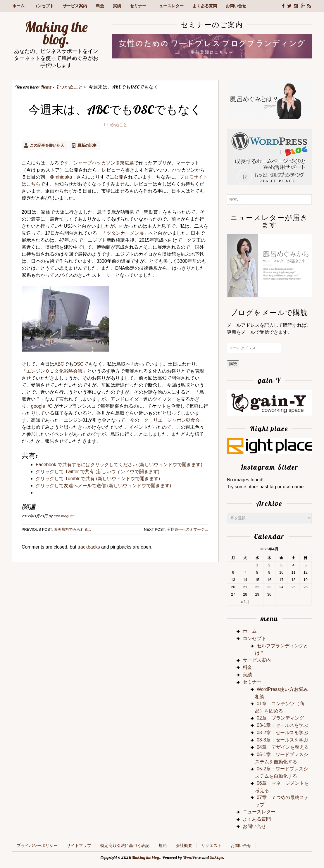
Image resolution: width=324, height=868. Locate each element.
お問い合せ (236, 6)
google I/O (42, 406)
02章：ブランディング (280, 718)
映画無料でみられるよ (73, 529)
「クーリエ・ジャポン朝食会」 (172, 420)
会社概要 (184, 845)
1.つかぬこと (115, 125)
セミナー (138, 6)
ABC (59, 364)
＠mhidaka (61, 177)
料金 (100, 6)
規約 (163, 845)
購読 (233, 364)
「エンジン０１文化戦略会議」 (54, 371)
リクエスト (211, 845)
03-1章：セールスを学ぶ (282, 725)
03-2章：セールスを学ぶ (282, 733)
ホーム (18, 6)
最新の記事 (87, 145)
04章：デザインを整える (283, 747)
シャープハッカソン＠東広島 (104, 163)
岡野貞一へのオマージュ (188, 529)
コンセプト (44, 6)
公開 (119, 177)
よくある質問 (205, 6)
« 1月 (245, 602)
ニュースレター (169, 6)
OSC (79, 364)
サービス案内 (75, 6)
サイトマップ (79, 845)
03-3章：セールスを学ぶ (282, 740)
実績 (117, 6)
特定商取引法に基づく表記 (125, 845)
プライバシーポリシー (37, 845)
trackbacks (89, 547)
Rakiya (216, 857)
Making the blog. (56, 33)
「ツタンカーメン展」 (125, 233)
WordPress (192, 857)
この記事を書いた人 (47, 145)
